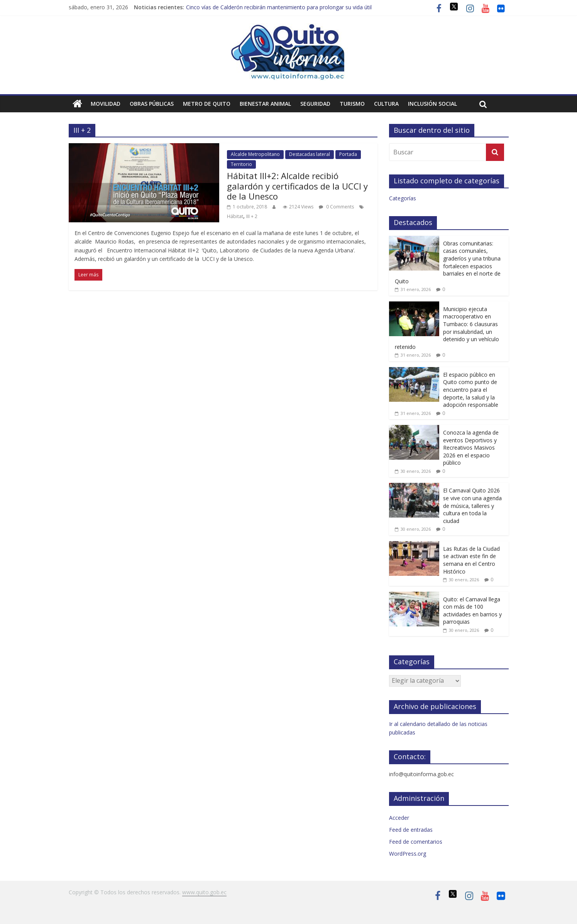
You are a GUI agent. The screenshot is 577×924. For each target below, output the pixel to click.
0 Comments (336, 207)
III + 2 (252, 216)
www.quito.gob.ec (204, 892)
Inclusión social (432, 104)
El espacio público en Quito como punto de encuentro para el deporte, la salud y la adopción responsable (471, 390)
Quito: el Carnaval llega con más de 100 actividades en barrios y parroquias (472, 611)
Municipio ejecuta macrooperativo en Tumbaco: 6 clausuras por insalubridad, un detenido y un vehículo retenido (447, 328)
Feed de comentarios (416, 842)
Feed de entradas (411, 830)
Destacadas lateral (310, 154)
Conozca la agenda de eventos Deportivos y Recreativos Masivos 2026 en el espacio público (471, 448)
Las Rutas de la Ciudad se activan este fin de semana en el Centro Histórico (471, 560)
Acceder (399, 818)
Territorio (241, 164)
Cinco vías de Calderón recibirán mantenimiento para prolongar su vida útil (279, 7)
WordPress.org (408, 854)
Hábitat (235, 216)
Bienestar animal (265, 104)
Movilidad (106, 104)
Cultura (386, 104)
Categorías (403, 198)
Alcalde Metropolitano (255, 154)
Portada (348, 154)
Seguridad (315, 104)
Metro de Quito (207, 104)
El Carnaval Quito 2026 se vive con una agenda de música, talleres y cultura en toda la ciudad (472, 505)
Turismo (352, 104)
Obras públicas (152, 104)
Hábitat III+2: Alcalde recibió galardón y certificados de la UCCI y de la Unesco (297, 186)
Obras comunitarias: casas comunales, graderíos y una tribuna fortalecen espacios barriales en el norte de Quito (448, 262)
